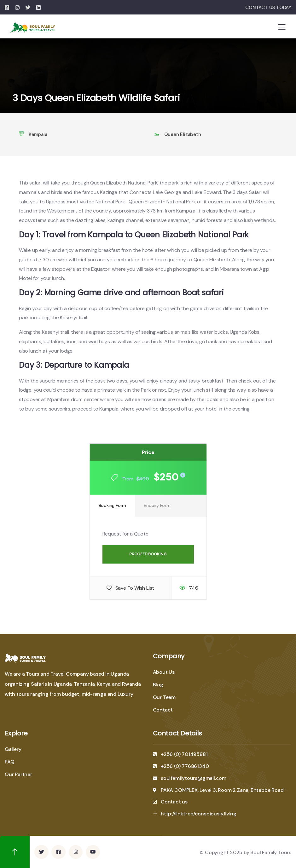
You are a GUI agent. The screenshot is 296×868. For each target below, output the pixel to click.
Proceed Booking (148, 554)
